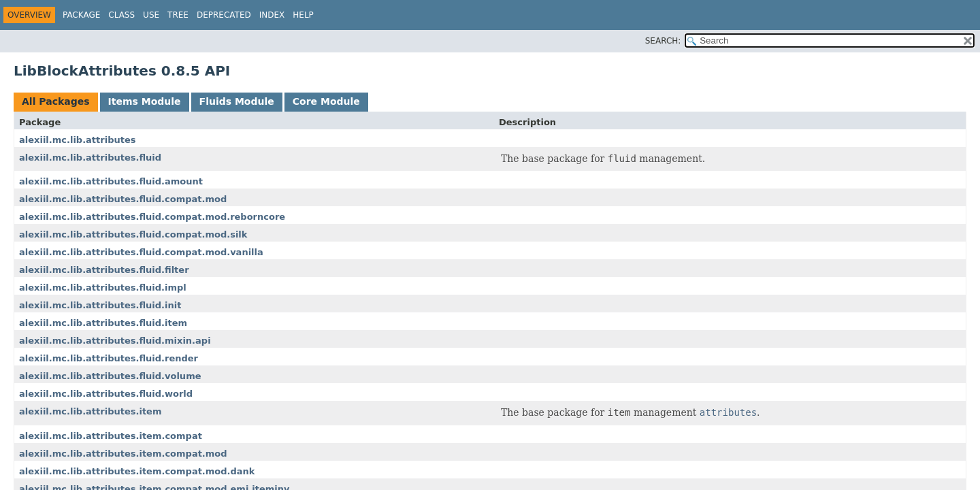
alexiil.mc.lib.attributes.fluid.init (100, 305)
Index (272, 15)
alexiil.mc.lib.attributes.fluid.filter (104, 270)
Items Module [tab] (145, 101)
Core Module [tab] (326, 101)
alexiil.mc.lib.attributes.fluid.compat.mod (123, 199)
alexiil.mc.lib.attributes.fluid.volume (110, 376)
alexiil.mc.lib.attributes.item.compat (111, 436)
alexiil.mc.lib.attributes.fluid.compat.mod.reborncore (152, 217)
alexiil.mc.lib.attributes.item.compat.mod (123, 454)
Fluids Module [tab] (237, 101)
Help (303, 15)
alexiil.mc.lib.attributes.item (90, 411)
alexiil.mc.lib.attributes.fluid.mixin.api (115, 341)
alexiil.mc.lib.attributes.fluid (90, 158)
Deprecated (224, 15)
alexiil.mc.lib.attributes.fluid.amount (111, 181)
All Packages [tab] (56, 101)
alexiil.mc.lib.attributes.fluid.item (103, 323)
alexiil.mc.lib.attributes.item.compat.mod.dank (137, 471)
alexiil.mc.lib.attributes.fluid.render (109, 358)
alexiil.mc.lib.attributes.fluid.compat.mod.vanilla (141, 252)
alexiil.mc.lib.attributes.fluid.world (106, 394)
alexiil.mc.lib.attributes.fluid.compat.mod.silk (133, 234)
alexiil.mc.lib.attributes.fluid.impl (103, 288)
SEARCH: (663, 41)
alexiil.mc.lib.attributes (77, 140)
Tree (178, 15)
